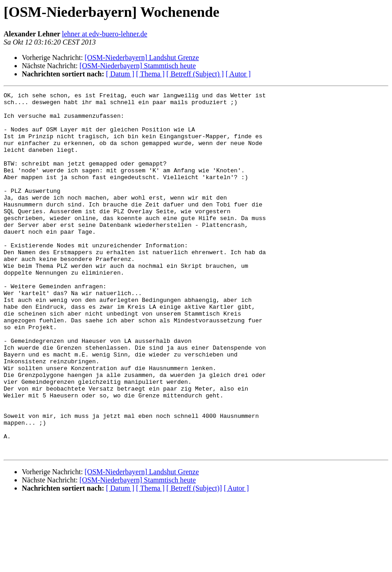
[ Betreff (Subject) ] (195, 74)
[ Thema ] (151, 74)
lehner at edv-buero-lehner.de (104, 34)
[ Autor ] (238, 74)
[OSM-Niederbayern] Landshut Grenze (141, 58)
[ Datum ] (120, 74)
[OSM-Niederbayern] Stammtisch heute (138, 66)
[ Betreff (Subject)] (194, 560)
